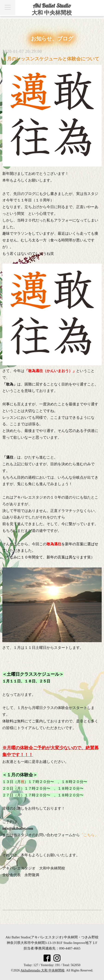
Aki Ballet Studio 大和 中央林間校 (52, 9)
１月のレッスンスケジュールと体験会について (51, 59)
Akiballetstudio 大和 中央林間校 (43, 970)
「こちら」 (89, 835)
